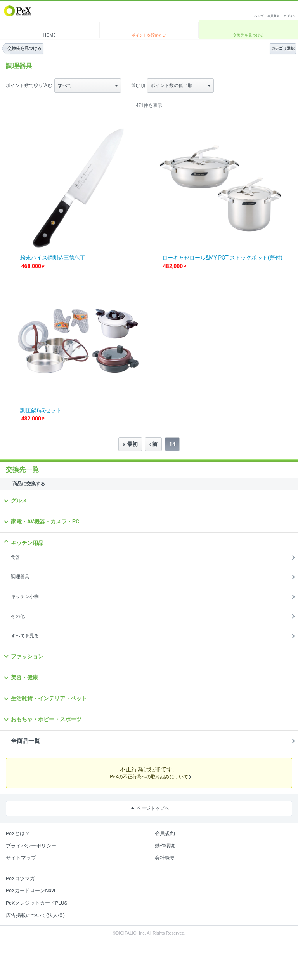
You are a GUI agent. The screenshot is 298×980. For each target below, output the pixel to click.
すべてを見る (25, 636)
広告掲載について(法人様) (35, 915)
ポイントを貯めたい (149, 35)
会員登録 (274, 16)
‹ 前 (153, 444)
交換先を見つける (248, 35)
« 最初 (130, 444)
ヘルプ (259, 16)
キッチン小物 (25, 596)
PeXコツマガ (20, 878)
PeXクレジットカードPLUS (36, 903)
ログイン (290, 16)
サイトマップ (21, 858)
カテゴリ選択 (283, 48)
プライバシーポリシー (31, 846)
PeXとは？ (18, 833)
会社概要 (165, 858)
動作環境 (165, 846)
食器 (16, 557)
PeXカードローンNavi (30, 890)
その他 (18, 616)
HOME (50, 35)
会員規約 (165, 833)
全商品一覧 (25, 741)
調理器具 (20, 577)
